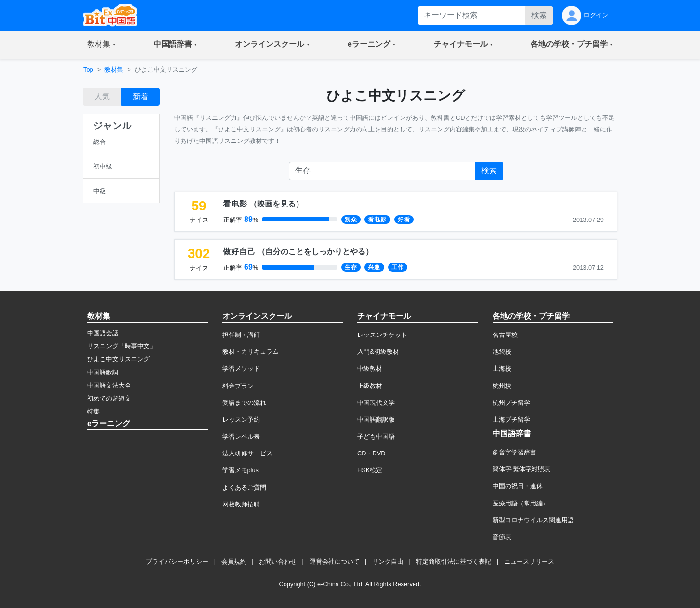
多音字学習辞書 (514, 452)
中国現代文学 (376, 403)
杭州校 (502, 386)
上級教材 (370, 386)
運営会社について (335, 562)
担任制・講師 (241, 335)
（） (263, 204)
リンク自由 (388, 562)
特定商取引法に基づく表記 (454, 562)
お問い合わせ (278, 562)
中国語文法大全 (109, 385)
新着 (141, 97)
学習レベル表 (241, 436)
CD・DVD (371, 453)
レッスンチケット (382, 335)
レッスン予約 (241, 420)
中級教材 (370, 369)
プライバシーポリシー (177, 562)
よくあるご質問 (244, 487)
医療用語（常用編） (521, 503)
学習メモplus (240, 470)
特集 (93, 411)
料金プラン (238, 386)
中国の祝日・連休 (518, 486)
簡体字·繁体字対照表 (522, 469)
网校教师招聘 (241, 504)
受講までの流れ (244, 403)
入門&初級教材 (378, 352)
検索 (539, 15)
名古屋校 (505, 335)
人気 (102, 97)
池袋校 (502, 352)
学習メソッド (241, 369)
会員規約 (234, 562)
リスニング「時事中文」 (122, 346)
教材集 (114, 70)
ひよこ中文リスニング (118, 359)
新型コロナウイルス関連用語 (533, 520)
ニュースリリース (529, 562)
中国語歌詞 (103, 372)
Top (88, 70)
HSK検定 (370, 470)
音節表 (502, 537)
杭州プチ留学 (511, 403)
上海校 (502, 369)
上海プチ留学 (511, 420)
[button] (101, 45)
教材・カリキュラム (251, 352)
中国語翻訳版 (376, 420)
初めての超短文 (109, 398)
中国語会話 (103, 333)
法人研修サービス (247, 453)
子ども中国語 (376, 436)
